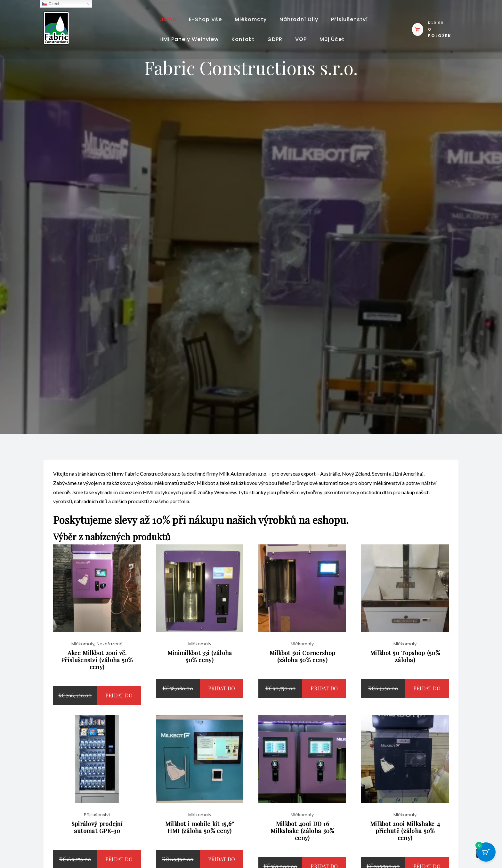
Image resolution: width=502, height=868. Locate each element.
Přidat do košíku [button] (119, 712)
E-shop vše (205, 19)
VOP (301, 39)
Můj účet (332, 39)
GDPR (275, 39)
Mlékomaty (251, 19)
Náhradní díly (299, 19)
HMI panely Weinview (189, 39)
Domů (168, 19)
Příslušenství (349, 19)
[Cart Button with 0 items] (486, 852)
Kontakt (243, 39)
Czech (51, 4)
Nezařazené (110, 651)
